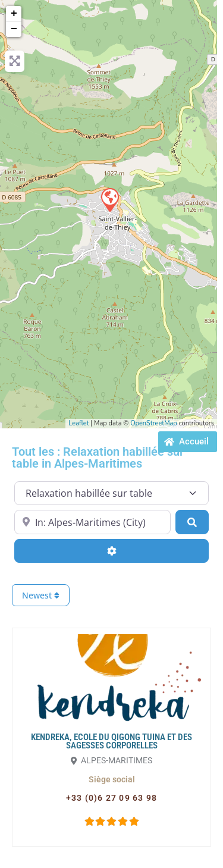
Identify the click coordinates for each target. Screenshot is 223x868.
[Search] (192, 522)
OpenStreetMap (154, 423)
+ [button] (14, 14)
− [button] (14, 29)
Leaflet (78, 423)
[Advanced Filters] (111, 551)
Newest (41, 595)
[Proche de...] (92, 522)
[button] (112, 779)
